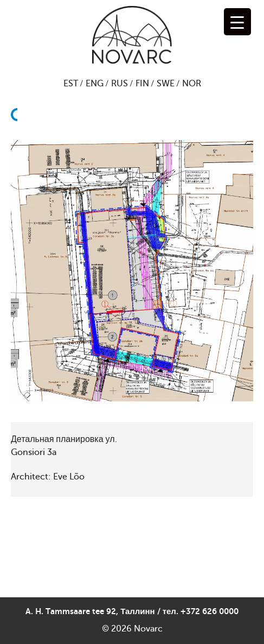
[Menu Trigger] (237, 22)
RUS (120, 84)
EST (71, 84)
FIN (142, 84)
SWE (166, 84)
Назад (17, 141)
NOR (192, 84)
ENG (95, 84)
